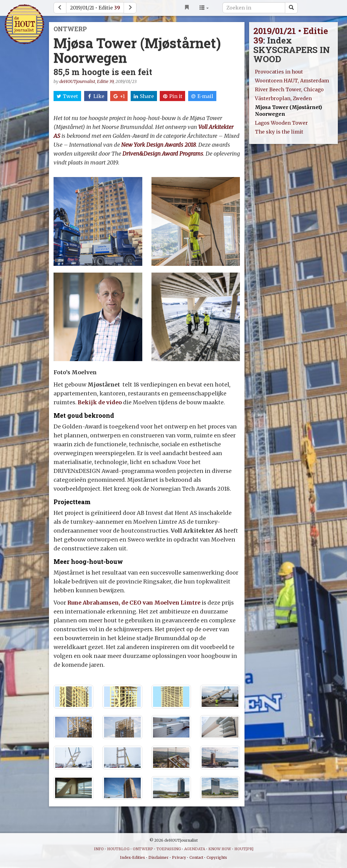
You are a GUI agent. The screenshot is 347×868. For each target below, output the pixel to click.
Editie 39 (105, 81)
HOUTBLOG (118, 849)
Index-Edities (132, 857)
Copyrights (217, 857)
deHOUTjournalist (77, 81)
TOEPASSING (169, 849)
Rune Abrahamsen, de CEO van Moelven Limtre (134, 603)
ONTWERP (143, 849)
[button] (204, 8)
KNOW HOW (220, 849)
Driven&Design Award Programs (163, 154)
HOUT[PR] (244, 849)
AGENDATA (195, 849)
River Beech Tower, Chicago (289, 89)
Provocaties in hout (279, 72)
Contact (196, 857)
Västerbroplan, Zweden (283, 98)
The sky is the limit (279, 132)
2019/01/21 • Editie (95, 8)
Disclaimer (159, 857)
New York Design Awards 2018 (159, 145)
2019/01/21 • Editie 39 (291, 36)
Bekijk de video (100, 402)
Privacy (179, 857)
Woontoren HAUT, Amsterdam (292, 81)
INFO (99, 849)
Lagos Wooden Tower (281, 123)
